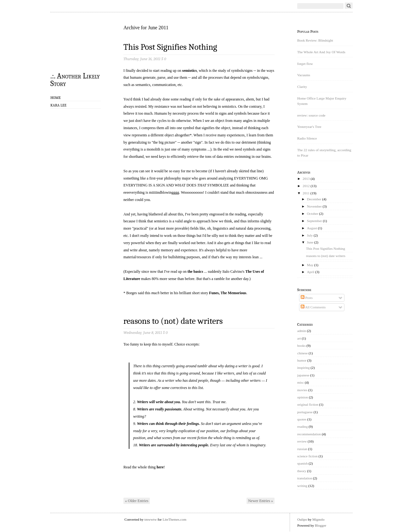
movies (302, 390)
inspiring (304, 368)
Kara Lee (58, 105)
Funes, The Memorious (228, 293)
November (314, 206)
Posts (307, 298)
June (310, 242)
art (299, 338)
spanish (303, 463)
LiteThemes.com (174, 519)
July (310, 235)
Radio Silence (307, 138)
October (313, 214)
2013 (306, 179)
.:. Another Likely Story (75, 79)
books (301, 346)
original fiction (308, 404)
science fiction (307, 456)
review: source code (311, 115)
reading (303, 426)
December (314, 199)
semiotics (190, 71)
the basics (195, 272)
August (312, 228)
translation (305, 478)
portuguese (305, 412)
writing (302, 486)
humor (302, 360)
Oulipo (302, 519)
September (315, 221)
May (310, 265)
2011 (306, 193)
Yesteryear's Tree (309, 127)
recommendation (309, 434)
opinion (303, 397)
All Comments (313, 307)
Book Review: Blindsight (315, 40)
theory (302, 471)
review (302, 441)
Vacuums (304, 75)
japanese (303, 375)
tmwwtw (151, 519)
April (311, 272)
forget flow (305, 64)
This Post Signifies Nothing (170, 47)
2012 (306, 186)
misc (301, 382)
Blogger (321, 525)
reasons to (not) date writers (173, 321)
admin (302, 331)
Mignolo (318, 519)
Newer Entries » (261, 501)
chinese (303, 353)
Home (56, 98)
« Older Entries (137, 501)
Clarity (302, 87)
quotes (302, 419)
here (160, 467)
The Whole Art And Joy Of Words (321, 52)
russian (302, 449)
